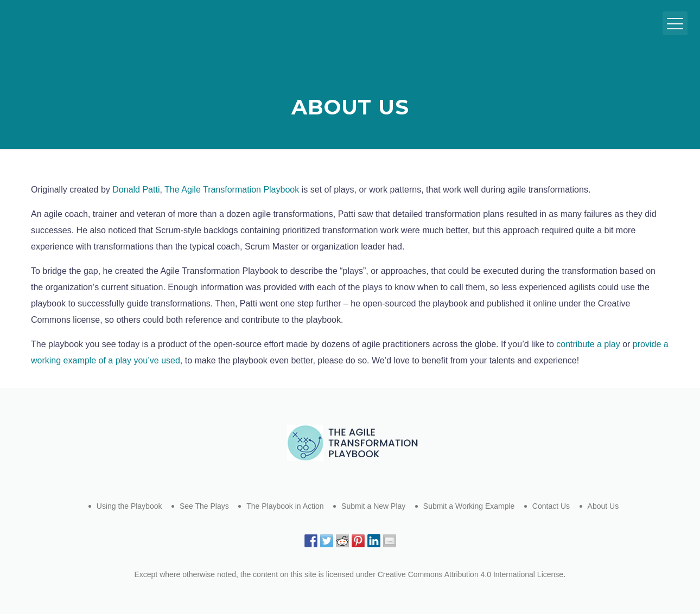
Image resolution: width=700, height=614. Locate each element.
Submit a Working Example (469, 506)
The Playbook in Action (285, 506)
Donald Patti (136, 190)
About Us (603, 506)
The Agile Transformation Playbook (232, 190)
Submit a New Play (373, 506)
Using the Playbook (129, 506)
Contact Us (551, 506)
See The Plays (204, 506)
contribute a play (588, 344)
